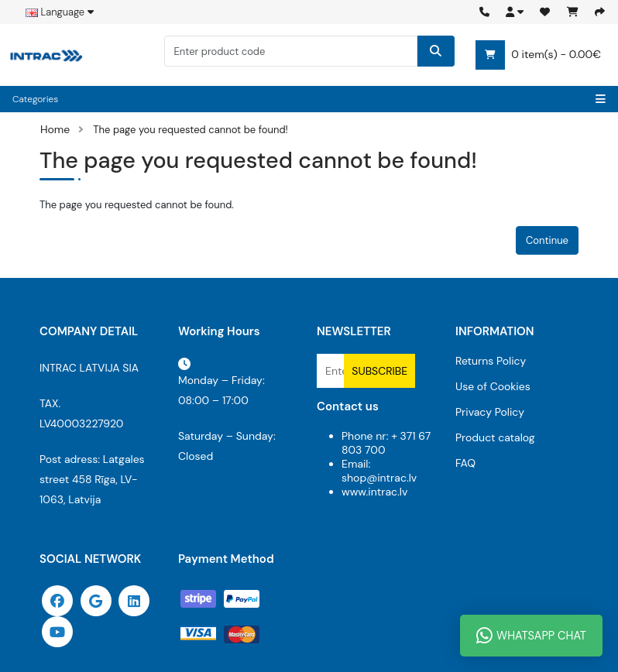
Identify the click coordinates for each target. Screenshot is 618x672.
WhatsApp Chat (531, 636)
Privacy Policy (490, 412)
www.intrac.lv (374, 492)
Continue (547, 240)
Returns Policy (491, 361)
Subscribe (379, 371)
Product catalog (495, 437)
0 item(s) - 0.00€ (538, 55)
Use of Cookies (493, 386)
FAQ (465, 463)
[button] (515, 12)
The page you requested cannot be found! (191, 130)
